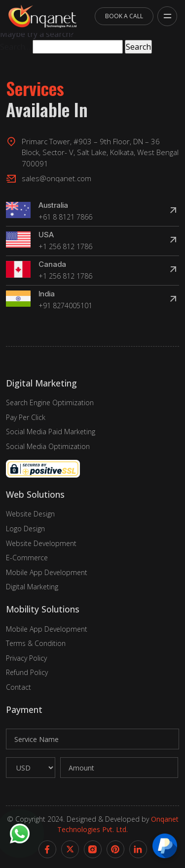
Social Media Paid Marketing (51, 432)
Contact (18, 687)
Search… (15, 47)
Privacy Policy (26, 658)
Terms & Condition (36, 643)
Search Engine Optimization (50, 402)
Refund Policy (27, 672)
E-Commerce (27, 558)
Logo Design (25, 529)
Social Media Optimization (48, 446)
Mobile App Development (47, 572)
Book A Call (124, 16)
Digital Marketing (32, 587)
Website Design (30, 514)
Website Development (41, 543)
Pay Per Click (26, 417)
